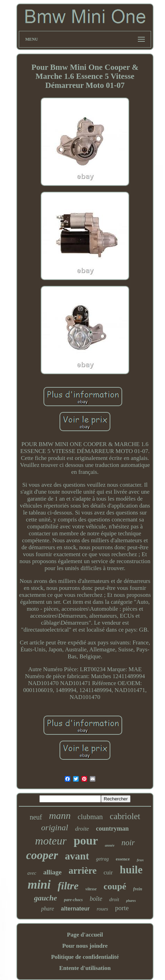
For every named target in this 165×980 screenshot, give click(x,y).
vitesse (91, 889)
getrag (103, 859)
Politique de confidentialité (85, 957)
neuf (36, 817)
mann (60, 816)
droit (114, 899)
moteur (51, 841)
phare (48, 909)
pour (86, 841)
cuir (108, 872)
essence (123, 859)
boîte (96, 899)
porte (122, 908)
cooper (42, 855)
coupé (115, 886)
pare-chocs (73, 900)
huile (131, 870)
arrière (82, 871)
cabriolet (125, 816)
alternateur (75, 909)
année (110, 845)
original (54, 827)
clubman (90, 817)
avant (77, 856)
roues (103, 909)
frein (138, 889)
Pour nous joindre (85, 946)
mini (39, 885)
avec (32, 873)
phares (131, 901)
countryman (112, 829)
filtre (68, 886)
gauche (46, 898)
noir (128, 843)
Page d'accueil (85, 935)
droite (82, 829)
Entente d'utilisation (85, 968)
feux (140, 860)
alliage (52, 872)
